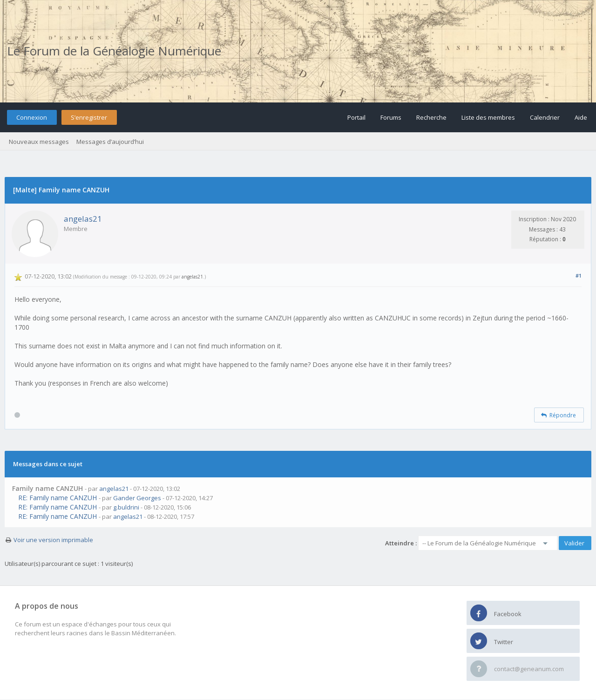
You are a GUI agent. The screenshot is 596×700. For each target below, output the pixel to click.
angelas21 (83, 219)
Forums (391, 117)
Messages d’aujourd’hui (110, 142)
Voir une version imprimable (53, 540)
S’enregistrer (89, 117)
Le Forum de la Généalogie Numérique (114, 51)
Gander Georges (137, 498)
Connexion (32, 117)
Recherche (431, 117)
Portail (356, 117)
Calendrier (545, 117)
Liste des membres (488, 117)
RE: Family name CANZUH (58, 498)
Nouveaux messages (39, 142)
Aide (581, 117)
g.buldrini (126, 507)
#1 (579, 275)
